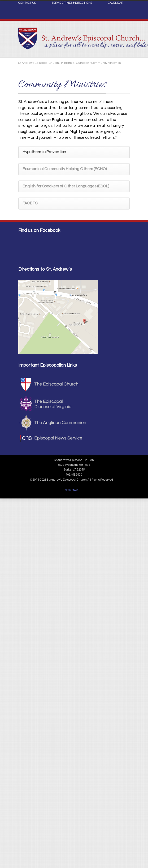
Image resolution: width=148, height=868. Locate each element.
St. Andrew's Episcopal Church (39, 63)
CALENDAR (116, 3)
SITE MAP (71, 490)
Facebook (124, 15)
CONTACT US (27, 3)
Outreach (83, 63)
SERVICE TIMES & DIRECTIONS (72, 3)
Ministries (68, 63)
